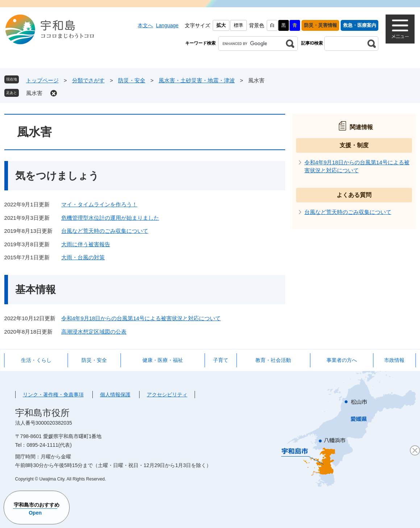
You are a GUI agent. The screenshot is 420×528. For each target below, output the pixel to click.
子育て (221, 360)
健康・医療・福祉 (163, 360)
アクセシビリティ (167, 395)
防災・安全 (132, 80)
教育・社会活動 (273, 360)
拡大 (221, 25)
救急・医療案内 (360, 25)
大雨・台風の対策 (83, 257)
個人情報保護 (115, 395)
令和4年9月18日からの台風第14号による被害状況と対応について (141, 318)
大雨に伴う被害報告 (86, 244)
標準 (238, 25)
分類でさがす (88, 80)
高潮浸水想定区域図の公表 (94, 332)
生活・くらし (36, 360)
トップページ (42, 80)
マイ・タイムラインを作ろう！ (99, 204)
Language (167, 25)
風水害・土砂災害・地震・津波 (197, 80)
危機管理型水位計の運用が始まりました (110, 218)
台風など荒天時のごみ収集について (105, 231)
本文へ (145, 25)
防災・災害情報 (321, 25)
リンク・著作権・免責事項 (53, 395)
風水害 (34, 93)
